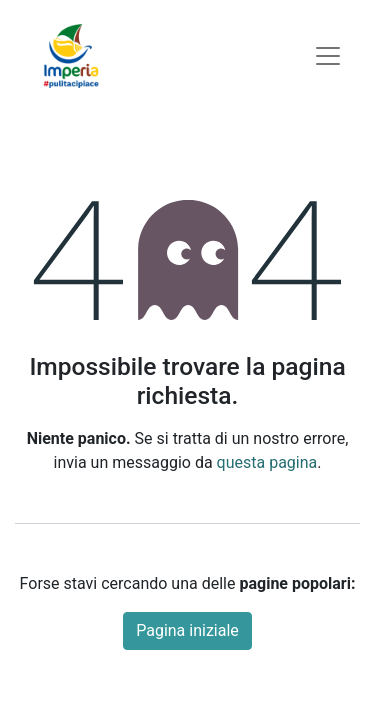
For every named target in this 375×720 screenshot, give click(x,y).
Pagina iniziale (187, 630)
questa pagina (267, 462)
